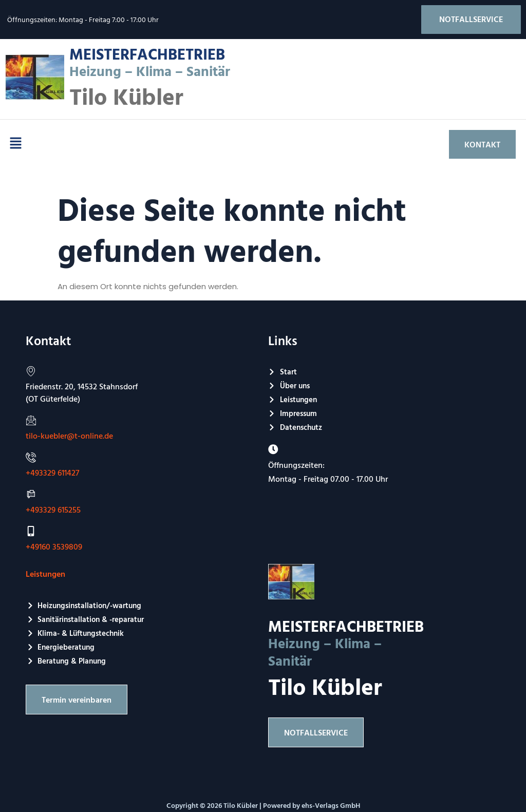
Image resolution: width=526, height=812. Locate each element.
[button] (15, 144)
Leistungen (45, 574)
